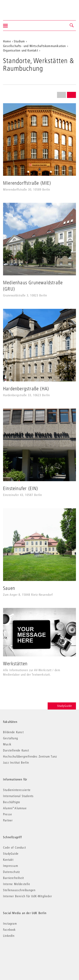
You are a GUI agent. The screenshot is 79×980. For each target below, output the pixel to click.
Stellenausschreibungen (19, 890)
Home (7, 41)
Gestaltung (10, 738)
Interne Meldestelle (17, 884)
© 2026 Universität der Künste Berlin (24, 953)
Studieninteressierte (17, 790)
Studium (19, 41)
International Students (18, 796)
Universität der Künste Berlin (19, 8)
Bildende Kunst (13, 732)
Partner (8, 820)
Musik (7, 744)
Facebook (9, 930)
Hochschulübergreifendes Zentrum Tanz (30, 756)
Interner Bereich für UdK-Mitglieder (27, 896)
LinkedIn (9, 936)
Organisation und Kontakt (21, 50)
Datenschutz (12, 872)
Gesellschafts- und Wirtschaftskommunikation (35, 46)
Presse (8, 814)
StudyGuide (62, 706)
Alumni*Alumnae (15, 808)
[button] (72, 26)
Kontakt (8, 860)
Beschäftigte (12, 802)
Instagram (10, 923)
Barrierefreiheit (13, 878)
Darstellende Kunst (16, 750)
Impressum (11, 866)
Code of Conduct (14, 847)
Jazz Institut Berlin (16, 762)
